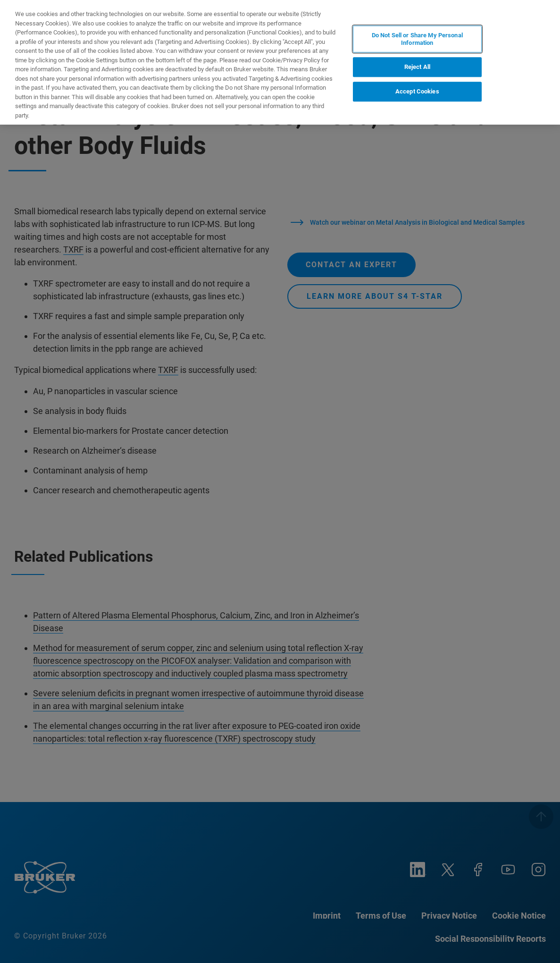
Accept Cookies (417, 91)
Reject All (417, 67)
